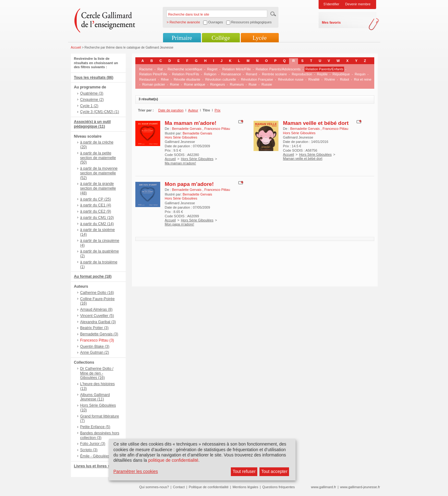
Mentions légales (245, 487)
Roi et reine (363, 79)
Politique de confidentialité (209, 487)
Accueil (76, 47)
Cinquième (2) (92, 100)
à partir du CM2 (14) (97, 224)
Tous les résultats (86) (94, 78)
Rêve (165, 79)
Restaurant (148, 79)
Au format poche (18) (93, 276)
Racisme (146, 69)
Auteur (193, 110)
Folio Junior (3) (93, 444)
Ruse (253, 84)
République (341, 74)
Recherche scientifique (185, 69)
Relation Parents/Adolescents (278, 69)
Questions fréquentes (279, 487)
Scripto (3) (89, 450)
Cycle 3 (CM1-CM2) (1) (100, 112)
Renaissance (231, 74)
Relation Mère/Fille (236, 69)
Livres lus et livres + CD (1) (98, 466)
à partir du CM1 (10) (97, 218)
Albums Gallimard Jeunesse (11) (95, 397)
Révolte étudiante (187, 79)
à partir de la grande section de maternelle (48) (98, 188)
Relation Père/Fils (186, 74)
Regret (212, 69)
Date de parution (171, 110)
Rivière (330, 79)
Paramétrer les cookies (135, 471)
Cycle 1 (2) (89, 106)
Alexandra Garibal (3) (98, 322)
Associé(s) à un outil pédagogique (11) (92, 124)
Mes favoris (331, 22)
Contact (179, 487)
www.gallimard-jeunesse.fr (360, 487)
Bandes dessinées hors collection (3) (100, 435)
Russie (267, 84)
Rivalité (314, 79)
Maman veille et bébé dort (316, 123)
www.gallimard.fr (324, 487)
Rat (160, 69)
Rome (174, 84)
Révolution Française (257, 79)
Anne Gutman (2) (95, 352)
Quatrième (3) (92, 93)
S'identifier (331, 4)
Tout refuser (244, 471)
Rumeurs (237, 84)
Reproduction (302, 74)
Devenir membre (358, 4)
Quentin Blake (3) (95, 347)
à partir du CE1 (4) (96, 205)
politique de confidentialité (173, 460)
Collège (221, 38)
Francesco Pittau (217, 129)
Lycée (260, 38)
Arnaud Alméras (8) (96, 309)
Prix (218, 110)
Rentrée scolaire (274, 74)
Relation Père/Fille (153, 74)
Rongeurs (217, 84)
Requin (360, 74)
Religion (210, 74)
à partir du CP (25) (96, 199)
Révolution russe (291, 79)
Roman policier (154, 84)
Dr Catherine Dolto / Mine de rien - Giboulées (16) (97, 373)
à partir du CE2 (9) (96, 211)
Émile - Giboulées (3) (98, 456)
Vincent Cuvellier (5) (97, 316)
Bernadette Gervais (187, 129)
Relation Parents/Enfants (324, 69)
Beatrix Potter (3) (94, 328)
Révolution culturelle (221, 79)
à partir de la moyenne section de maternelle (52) (99, 173)
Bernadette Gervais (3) (99, 334)
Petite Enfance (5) (95, 427)
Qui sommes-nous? (154, 487)
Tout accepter (274, 471)
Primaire (182, 38)
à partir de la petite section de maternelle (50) (98, 158)
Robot (345, 79)
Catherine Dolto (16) (97, 293)
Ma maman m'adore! (191, 123)
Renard (251, 74)
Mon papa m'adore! (189, 184)
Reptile (322, 74)
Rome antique (195, 84)
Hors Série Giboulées (197, 159)
